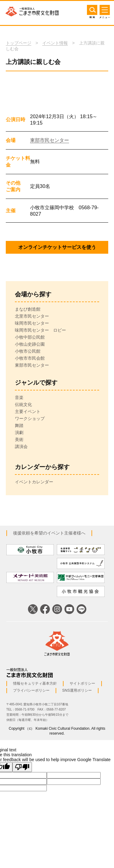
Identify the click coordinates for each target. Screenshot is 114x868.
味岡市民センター (32, 323)
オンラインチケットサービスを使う (57, 247)
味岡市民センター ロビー (40, 330)
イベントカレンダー (34, 482)
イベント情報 (55, 43)
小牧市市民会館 (30, 358)
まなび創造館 (28, 309)
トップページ (19, 43)
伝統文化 (23, 404)
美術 (19, 439)
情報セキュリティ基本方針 (35, 683)
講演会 (21, 446)
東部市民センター (50, 140)
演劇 (19, 432)
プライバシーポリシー (31, 690)
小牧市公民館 (28, 351)
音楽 (19, 397)
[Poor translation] (22, 767)
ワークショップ (30, 418)
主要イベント (28, 411)
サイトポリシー (82, 683)
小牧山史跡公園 (30, 344)
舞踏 (19, 425)
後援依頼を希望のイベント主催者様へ (49, 533)
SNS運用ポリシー (77, 690)
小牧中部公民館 (30, 337)
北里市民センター (32, 316)
